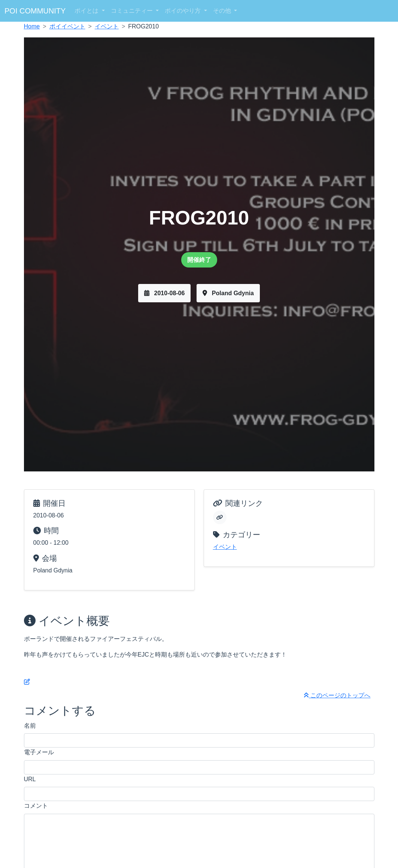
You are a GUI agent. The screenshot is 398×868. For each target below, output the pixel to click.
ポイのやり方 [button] (183, 11)
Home (32, 26)
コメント (36, 806)
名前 (30, 726)
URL (30, 779)
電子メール (39, 752)
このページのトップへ (337, 695)
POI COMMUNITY (35, 11)
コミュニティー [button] (133, 11)
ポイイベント (67, 26)
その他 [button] (223, 11)
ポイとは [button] (87, 11)
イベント (107, 26)
